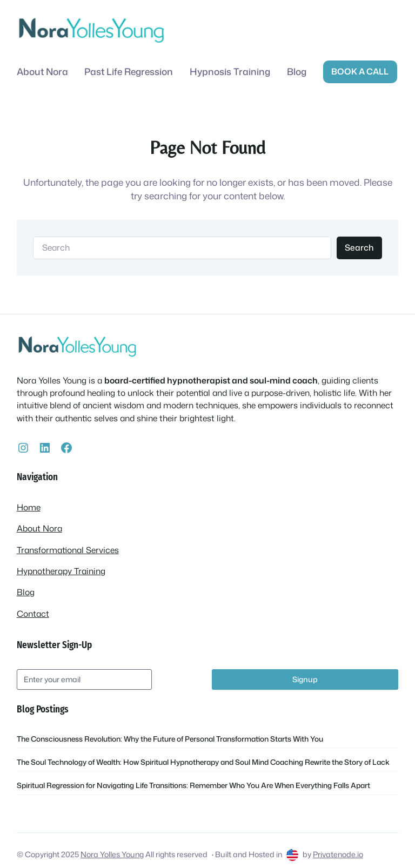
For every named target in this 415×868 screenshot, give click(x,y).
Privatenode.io (338, 854)
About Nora (39, 528)
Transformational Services (68, 550)
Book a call (360, 71)
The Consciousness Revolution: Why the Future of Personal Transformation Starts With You (170, 739)
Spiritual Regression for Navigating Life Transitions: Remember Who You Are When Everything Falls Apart (193, 785)
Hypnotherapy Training (61, 571)
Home (29, 507)
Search (359, 247)
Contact (33, 614)
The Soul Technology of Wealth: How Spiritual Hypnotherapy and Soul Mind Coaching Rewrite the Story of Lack (203, 762)
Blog (26, 592)
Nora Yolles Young (112, 854)
